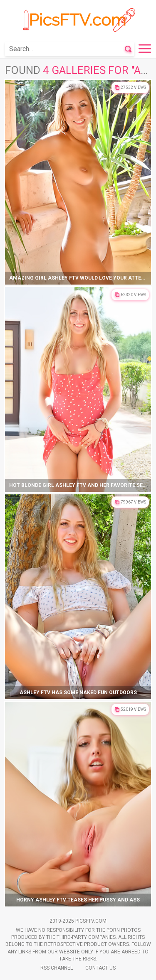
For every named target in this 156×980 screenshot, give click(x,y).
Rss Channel (57, 968)
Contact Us (100, 968)
